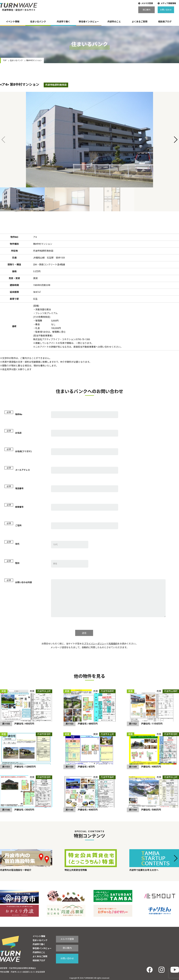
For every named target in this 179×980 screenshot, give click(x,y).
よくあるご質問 (140, 22)
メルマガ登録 (147, 3)
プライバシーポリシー (95, 644)
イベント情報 (13, 22)
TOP (5, 60)
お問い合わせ (166, 10)
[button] (175, 140)
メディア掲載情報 (168, 3)
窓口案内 (146, 10)
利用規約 (113, 644)
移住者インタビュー (89, 22)
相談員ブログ (165, 22)
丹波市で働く (63, 22)
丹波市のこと (114, 22)
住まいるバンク (38, 22)
